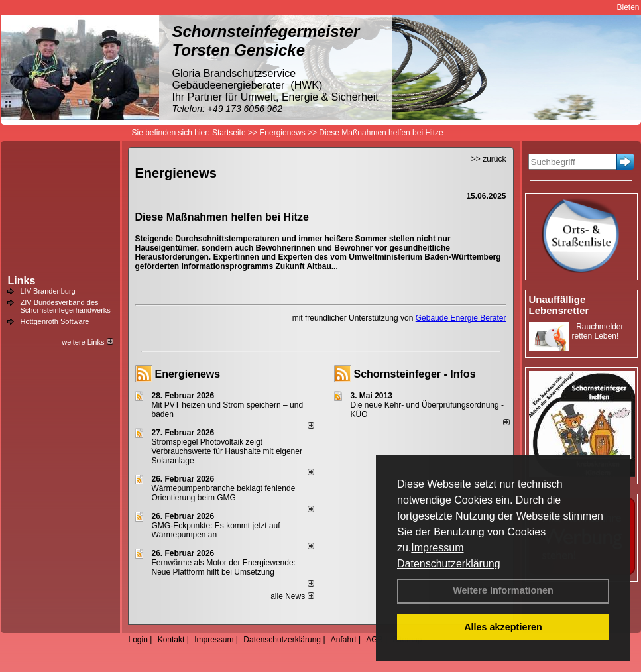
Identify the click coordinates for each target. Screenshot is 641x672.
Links (22, 281)
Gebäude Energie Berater (461, 318)
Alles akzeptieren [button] (503, 627)
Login (138, 640)
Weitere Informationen (503, 590)
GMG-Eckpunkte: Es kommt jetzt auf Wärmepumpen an (216, 530)
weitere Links (87, 342)
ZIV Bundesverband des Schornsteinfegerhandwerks (66, 306)
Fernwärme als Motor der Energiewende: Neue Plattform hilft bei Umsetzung (224, 567)
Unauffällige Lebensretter (559, 305)
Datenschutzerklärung (449, 564)
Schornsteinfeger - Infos (415, 374)
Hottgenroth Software (55, 321)
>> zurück (489, 159)
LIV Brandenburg (48, 291)
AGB (374, 640)
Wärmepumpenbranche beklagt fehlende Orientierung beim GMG (224, 493)
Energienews (188, 374)
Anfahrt (344, 640)
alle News (292, 596)
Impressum (437, 548)
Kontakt (171, 640)
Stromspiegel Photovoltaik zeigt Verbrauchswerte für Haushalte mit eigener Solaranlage (227, 451)
